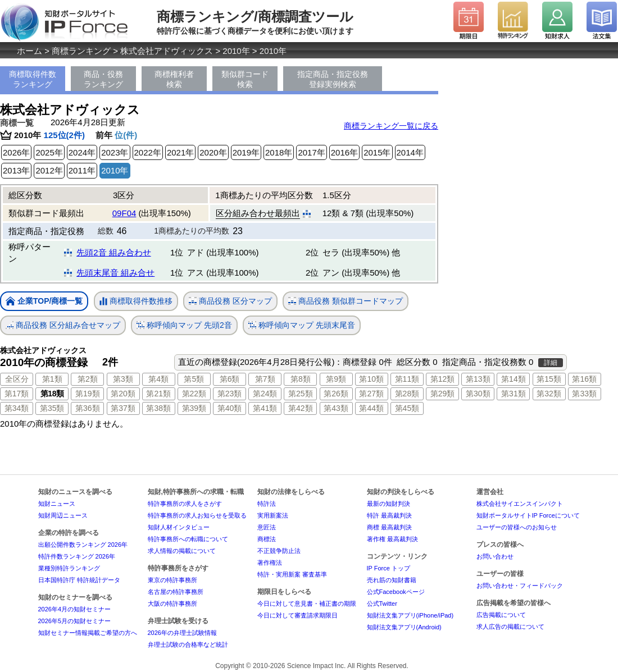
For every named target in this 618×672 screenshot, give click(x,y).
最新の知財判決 (388, 504)
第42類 (301, 408)
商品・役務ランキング (103, 79)
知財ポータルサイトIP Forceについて (528, 515)
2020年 (213, 152)
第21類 (158, 394)
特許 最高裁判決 (389, 515)
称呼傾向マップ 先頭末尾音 (302, 325)
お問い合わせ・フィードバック (520, 586)
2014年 (410, 152)
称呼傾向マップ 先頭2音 (184, 325)
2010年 (236, 51)
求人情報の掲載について (182, 551)
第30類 (478, 394)
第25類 (301, 394)
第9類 (336, 379)
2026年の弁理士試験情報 (182, 633)
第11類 (407, 379)
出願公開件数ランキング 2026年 (83, 545)
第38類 (158, 408)
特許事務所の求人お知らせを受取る (197, 515)
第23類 (230, 394)
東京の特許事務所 (172, 580)
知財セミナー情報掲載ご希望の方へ (88, 633)
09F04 (124, 213)
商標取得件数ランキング (33, 79)
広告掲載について (501, 615)
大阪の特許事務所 (172, 604)
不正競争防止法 (279, 551)
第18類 (52, 394)
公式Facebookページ (396, 592)
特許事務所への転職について (188, 539)
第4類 (158, 379)
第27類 (371, 394)
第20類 (123, 394)
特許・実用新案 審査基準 (292, 574)
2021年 (180, 152)
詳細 (551, 363)
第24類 (265, 394)
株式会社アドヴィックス (167, 51)
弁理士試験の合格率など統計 (188, 644)
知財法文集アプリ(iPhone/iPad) (410, 615)
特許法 (267, 504)
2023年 (115, 152)
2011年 (82, 170)
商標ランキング (81, 51)
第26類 (336, 394)
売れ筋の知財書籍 (392, 580)
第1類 (52, 379)
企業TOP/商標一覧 (44, 302)
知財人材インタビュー (179, 527)
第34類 (17, 408)
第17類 (17, 394)
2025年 (49, 152)
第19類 (88, 394)
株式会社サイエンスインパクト (520, 504)
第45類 (407, 408)
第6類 (230, 379)
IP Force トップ (388, 568)
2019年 (246, 152)
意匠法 (267, 527)
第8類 (301, 379)
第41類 (265, 408)
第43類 (336, 408)
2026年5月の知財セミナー (75, 621)
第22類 (194, 394)
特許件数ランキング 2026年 (77, 556)
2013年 (16, 170)
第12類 (443, 379)
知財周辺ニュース (63, 515)
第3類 (123, 379)
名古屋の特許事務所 (176, 592)
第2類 (88, 379)
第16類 (584, 379)
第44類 (371, 408)
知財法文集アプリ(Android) (404, 627)
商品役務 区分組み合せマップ (63, 325)
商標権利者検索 (174, 79)
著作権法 (270, 563)
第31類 (514, 394)
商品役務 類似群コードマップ (346, 301)
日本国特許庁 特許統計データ (79, 580)
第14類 (514, 379)
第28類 (407, 394)
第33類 (584, 394)
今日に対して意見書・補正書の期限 (307, 604)
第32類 (549, 394)
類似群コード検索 (245, 79)
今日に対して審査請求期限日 (297, 615)
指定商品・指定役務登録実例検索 (333, 79)
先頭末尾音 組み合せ (115, 273)
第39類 (194, 408)
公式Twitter (382, 604)
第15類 (549, 379)
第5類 (194, 379)
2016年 (344, 152)
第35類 (52, 408)
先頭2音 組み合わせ (114, 252)
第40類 (230, 408)
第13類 (478, 379)
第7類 (265, 379)
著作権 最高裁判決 (392, 539)
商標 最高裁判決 (389, 527)
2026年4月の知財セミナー (75, 609)
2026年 (16, 152)
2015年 (377, 152)
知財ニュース (57, 504)
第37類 (123, 408)
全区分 (17, 379)
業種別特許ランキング (69, 568)
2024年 (82, 152)
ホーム (29, 51)
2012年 (49, 170)
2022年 (148, 152)
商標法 (267, 539)
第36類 (88, 408)
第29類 (443, 394)
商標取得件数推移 (136, 301)
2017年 (311, 152)
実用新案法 (273, 515)
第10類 (371, 379)
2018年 (279, 152)
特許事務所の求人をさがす (185, 504)
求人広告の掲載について (510, 627)
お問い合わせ (495, 556)
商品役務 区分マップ (230, 301)
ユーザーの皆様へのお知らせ (517, 527)
